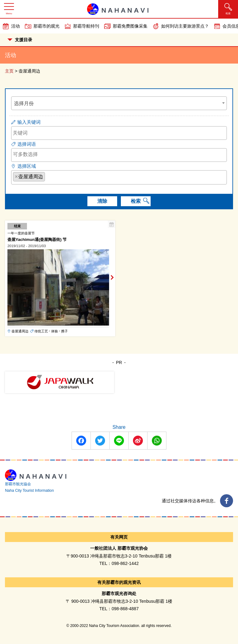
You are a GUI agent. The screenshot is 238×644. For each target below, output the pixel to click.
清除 (102, 201)
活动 (15, 26)
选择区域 (27, 166)
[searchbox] (119, 154)
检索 (136, 201)
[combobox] (119, 103)
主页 (9, 71)
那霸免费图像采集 (130, 26)
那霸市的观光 (46, 26)
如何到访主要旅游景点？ (185, 26)
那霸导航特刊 (86, 26)
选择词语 (27, 144)
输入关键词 (29, 122)
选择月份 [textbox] (24, 103)
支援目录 (20, 40)
